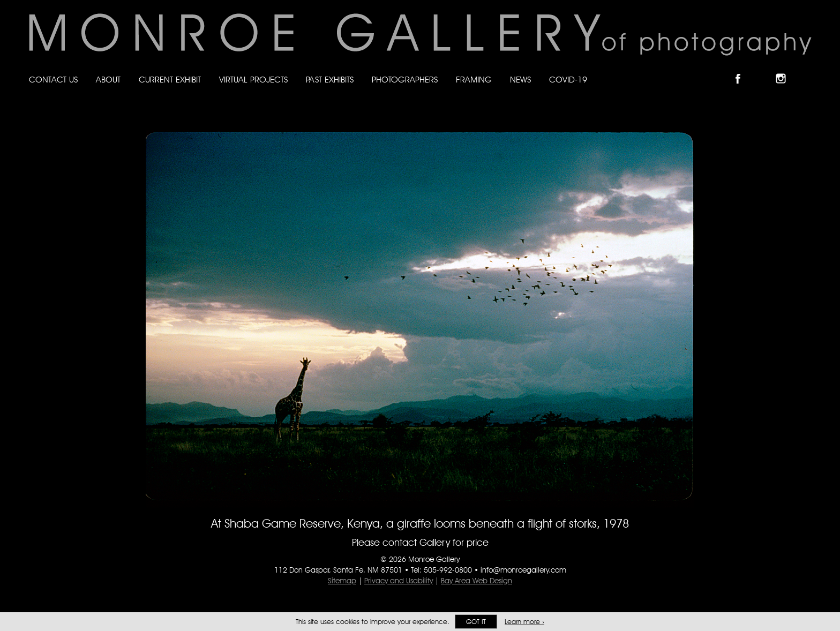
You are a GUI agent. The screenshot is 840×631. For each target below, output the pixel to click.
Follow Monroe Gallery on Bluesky (764, 69)
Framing (474, 80)
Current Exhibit (170, 80)
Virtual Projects (253, 80)
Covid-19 (568, 80)
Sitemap (342, 581)
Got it (476, 622)
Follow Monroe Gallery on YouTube (807, 69)
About (108, 80)
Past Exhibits (330, 80)
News (520, 80)
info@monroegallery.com (523, 570)
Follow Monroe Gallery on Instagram (785, 69)
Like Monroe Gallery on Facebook (743, 69)
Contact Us (53, 80)
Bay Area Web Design (477, 581)
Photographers (405, 80)
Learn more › (524, 622)
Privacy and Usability (399, 581)
